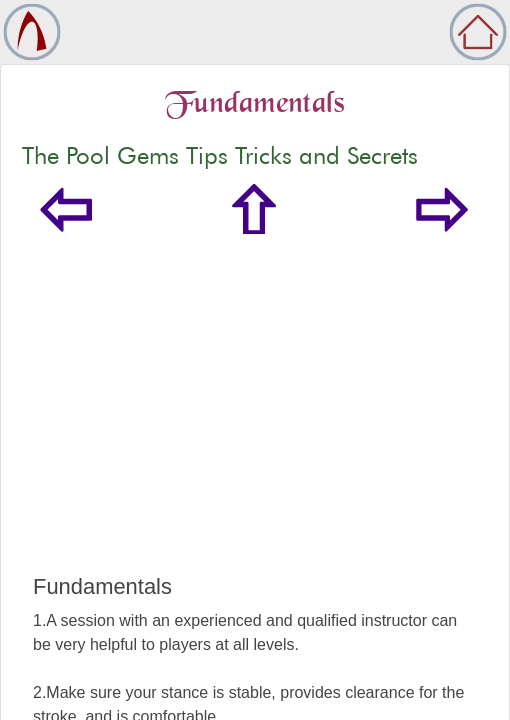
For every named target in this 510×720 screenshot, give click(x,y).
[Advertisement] (255, 424)
